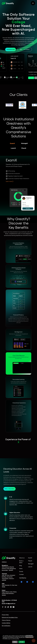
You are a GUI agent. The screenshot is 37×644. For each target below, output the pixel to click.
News (21, 569)
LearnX (30, 567)
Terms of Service (6, 620)
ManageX (31, 564)
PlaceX (30, 561)
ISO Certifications (6, 626)
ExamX (30, 558)
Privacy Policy (5, 615)
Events (21, 571)
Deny (15, 642)
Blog (21, 566)
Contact (21, 574)
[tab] (12, 143)
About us (22, 558)
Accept (22, 642)
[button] (33, 3)
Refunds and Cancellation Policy (10, 617)
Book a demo (21, 562)
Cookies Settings (6, 623)
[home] (8, 3)
